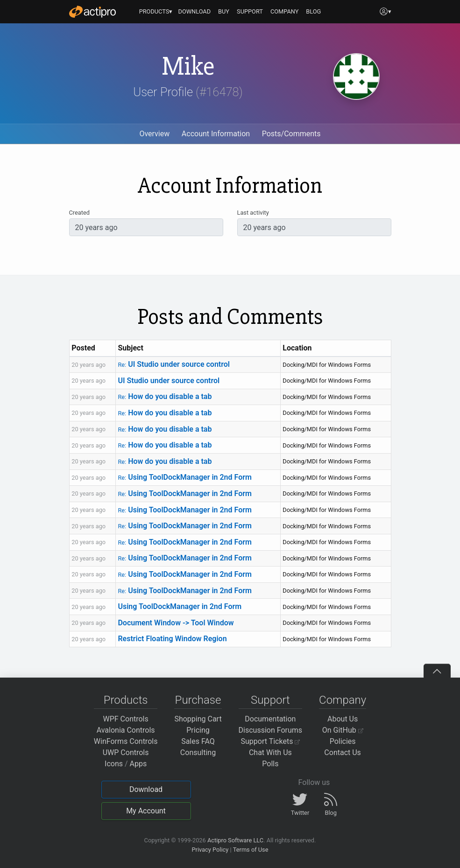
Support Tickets (271, 741)
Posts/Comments (291, 134)
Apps (138, 764)
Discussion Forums (271, 730)
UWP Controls (126, 752)
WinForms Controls (126, 741)
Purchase (198, 700)
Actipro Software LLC (235, 840)
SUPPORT (250, 11)
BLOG (313, 11)
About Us (343, 719)
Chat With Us (270, 752)
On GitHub (343, 730)
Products (126, 700)
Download (146, 789)
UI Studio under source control (174, 364)
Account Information (216, 134)
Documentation (270, 719)
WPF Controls (126, 719)
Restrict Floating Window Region (172, 639)
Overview (154, 134)
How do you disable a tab (165, 396)
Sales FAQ (198, 741)
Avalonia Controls (126, 730)
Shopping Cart (198, 719)
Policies (343, 741)
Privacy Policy (210, 850)
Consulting (198, 752)
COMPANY (285, 11)
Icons (114, 764)
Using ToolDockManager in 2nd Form (184, 477)
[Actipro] (92, 12)
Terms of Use (251, 850)
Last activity (253, 213)
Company (343, 700)
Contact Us (343, 752)
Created (79, 213)
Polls (270, 764)
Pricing (198, 730)
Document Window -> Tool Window (176, 623)
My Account (146, 811)
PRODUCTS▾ (156, 11)
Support (270, 700)
